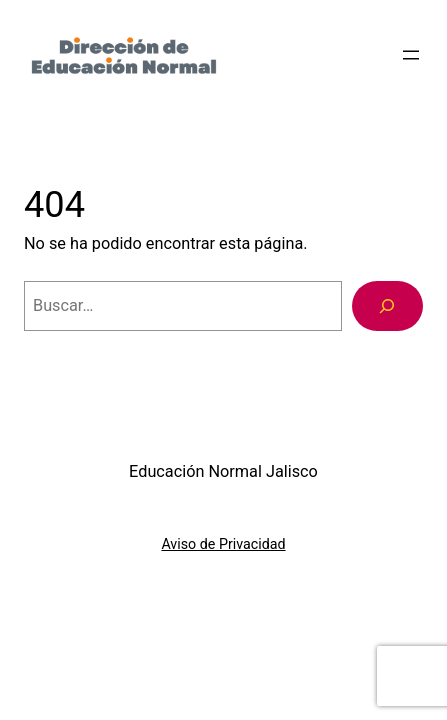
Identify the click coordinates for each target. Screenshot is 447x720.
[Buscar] (387, 306)
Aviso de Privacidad (223, 544)
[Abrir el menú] (411, 55)
